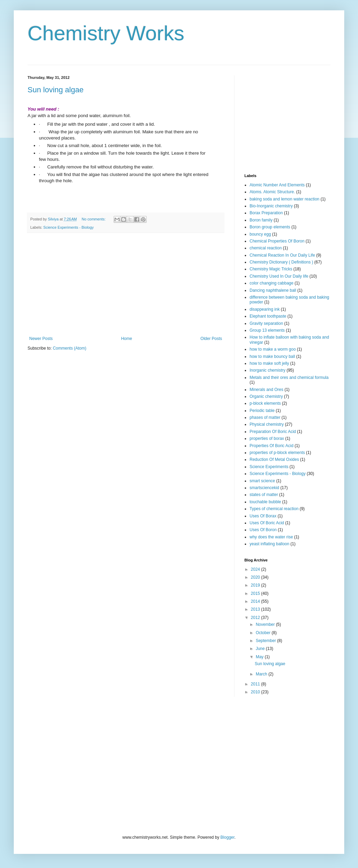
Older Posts (211, 339)
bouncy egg (260, 234)
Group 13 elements (267, 330)
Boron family (261, 220)
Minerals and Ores (266, 390)
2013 (256, 609)
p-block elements (265, 403)
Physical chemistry (267, 424)
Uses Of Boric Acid (267, 523)
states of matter (264, 495)
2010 (256, 692)
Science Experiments (269, 467)
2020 (256, 577)
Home (127, 339)
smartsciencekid (264, 488)
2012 (256, 618)
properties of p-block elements (277, 453)
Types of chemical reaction (274, 509)
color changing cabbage (271, 283)
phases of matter (265, 417)
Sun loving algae (56, 90)
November (266, 624)
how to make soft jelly (269, 363)
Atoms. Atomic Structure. (272, 192)
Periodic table (262, 411)
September (266, 641)
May (260, 657)
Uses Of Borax (263, 516)
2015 (256, 593)
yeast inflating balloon (269, 544)
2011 (256, 684)
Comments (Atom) (69, 348)
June (261, 649)
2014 (256, 601)
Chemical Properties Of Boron (277, 241)
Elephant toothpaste (268, 316)
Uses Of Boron (263, 530)
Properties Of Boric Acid (271, 446)
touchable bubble (265, 502)
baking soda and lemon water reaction (285, 199)
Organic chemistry (266, 396)
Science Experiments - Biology (69, 227)
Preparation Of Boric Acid (273, 432)
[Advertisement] (126, 285)
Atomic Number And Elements (277, 185)
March (262, 674)
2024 (256, 569)
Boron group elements (270, 227)
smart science (262, 481)
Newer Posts (41, 339)
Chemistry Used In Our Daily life (279, 276)
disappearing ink (265, 309)
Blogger (227, 837)
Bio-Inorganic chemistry (271, 206)
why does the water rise (271, 537)
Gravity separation (266, 323)
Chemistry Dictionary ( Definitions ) (281, 262)
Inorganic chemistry (267, 370)
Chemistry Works (106, 33)
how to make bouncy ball (272, 356)
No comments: (94, 219)
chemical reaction (266, 248)
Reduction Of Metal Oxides (274, 459)
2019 (256, 585)
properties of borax (267, 438)
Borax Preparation (266, 213)
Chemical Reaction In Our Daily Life (282, 255)
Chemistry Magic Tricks (271, 269)
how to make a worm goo (273, 349)
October (264, 633)
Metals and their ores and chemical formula (289, 378)
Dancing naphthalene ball (273, 290)
